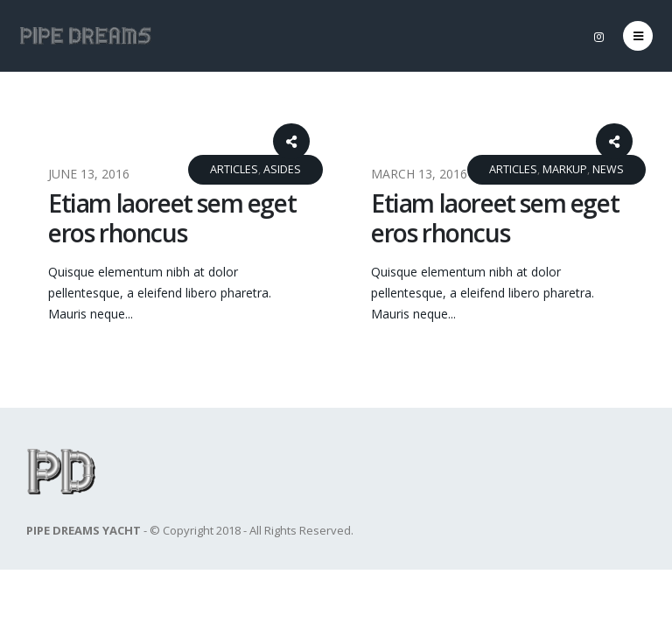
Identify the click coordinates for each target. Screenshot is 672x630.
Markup (565, 169)
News (608, 169)
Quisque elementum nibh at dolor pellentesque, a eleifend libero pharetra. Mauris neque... (160, 293)
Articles (234, 169)
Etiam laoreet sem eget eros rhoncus (172, 218)
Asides (282, 169)
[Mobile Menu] (638, 36)
